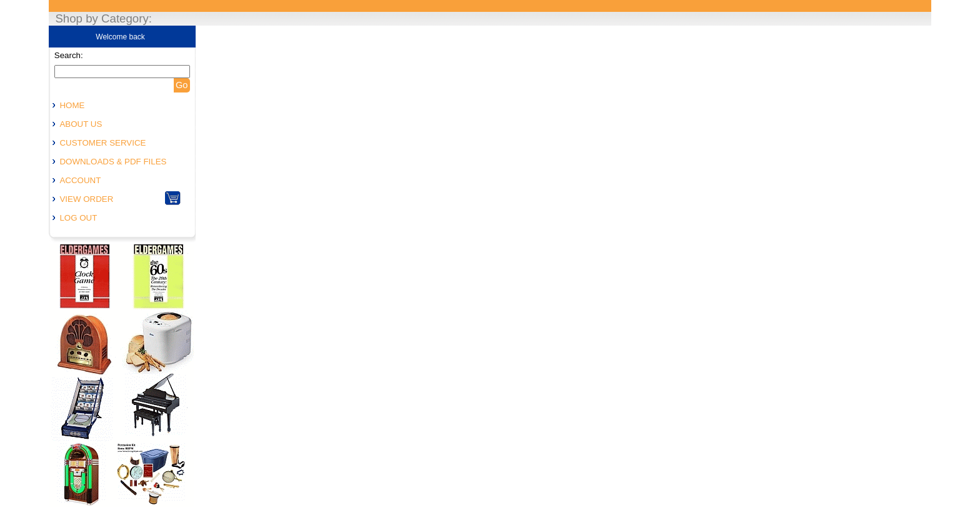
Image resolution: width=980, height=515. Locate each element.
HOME (72, 105)
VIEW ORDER (86, 199)
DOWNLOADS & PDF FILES (113, 162)
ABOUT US (81, 124)
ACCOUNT (80, 180)
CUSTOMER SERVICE (102, 143)
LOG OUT (78, 218)
